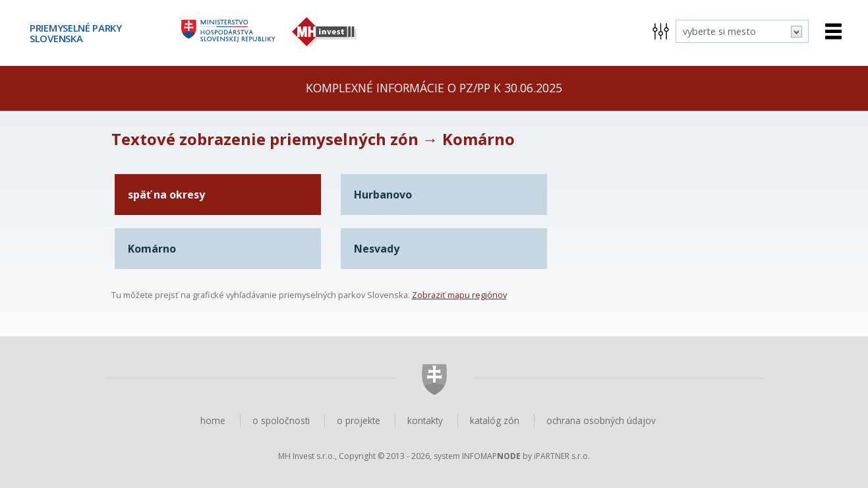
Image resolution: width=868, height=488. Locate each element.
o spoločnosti (281, 420)
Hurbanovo (383, 195)
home (213, 420)
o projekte (359, 420)
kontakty (425, 420)
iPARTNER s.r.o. (562, 456)
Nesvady (377, 249)
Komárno (152, 249)
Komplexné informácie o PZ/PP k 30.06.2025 (434, 88)
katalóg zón (495, 420)
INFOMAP (491, 456)
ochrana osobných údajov (601, 420)
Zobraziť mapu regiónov (459, 295)
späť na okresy (166, 195)
